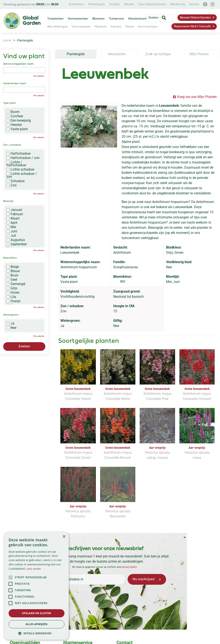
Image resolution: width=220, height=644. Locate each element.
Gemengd (16, 284)
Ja (10, 324)
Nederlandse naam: (15, 84)
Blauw (13, 271)
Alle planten (117, 54)
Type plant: (10, 103)
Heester (14, 125)
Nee (11, 328)
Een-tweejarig (19, 121)
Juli (11, 236)
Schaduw (16, 181)
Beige (13, 267)
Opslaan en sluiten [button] (37, 613)
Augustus (16, 240)
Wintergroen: (11, 315)
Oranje (13, 301)
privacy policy (129, 567)
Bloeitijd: (8, 201)
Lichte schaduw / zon (22, 175)
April (12, 223)
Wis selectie (39, 76)
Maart (13, 218)
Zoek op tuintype (158, 54)
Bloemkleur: (10, 258)
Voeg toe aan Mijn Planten (197, 97)
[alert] (37, 586)
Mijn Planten (199, 54)
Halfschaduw (19, 154)
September (17, 244)
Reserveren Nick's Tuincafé (192, 27)
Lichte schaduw (20, 169)
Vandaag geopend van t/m (31, 5)
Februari (15, 214)
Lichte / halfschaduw (16, 164)
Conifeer (15, 116)
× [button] (64, 537)
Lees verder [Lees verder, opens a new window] (34, 569)
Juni (12, 231)
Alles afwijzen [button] (37, 624)
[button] (37, 633)
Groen (13, 293)
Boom (13, 112)
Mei (11, 227)
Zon (11, 185)
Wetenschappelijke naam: (19, 64)
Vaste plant (17, 129)
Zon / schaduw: (12, 145)
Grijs (12, 288)
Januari (14, 210)
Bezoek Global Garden (195, 18)
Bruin (12, 275)
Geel (12, 280)
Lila (11, 297)
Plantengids (76, 54)
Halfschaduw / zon (23, 158)
